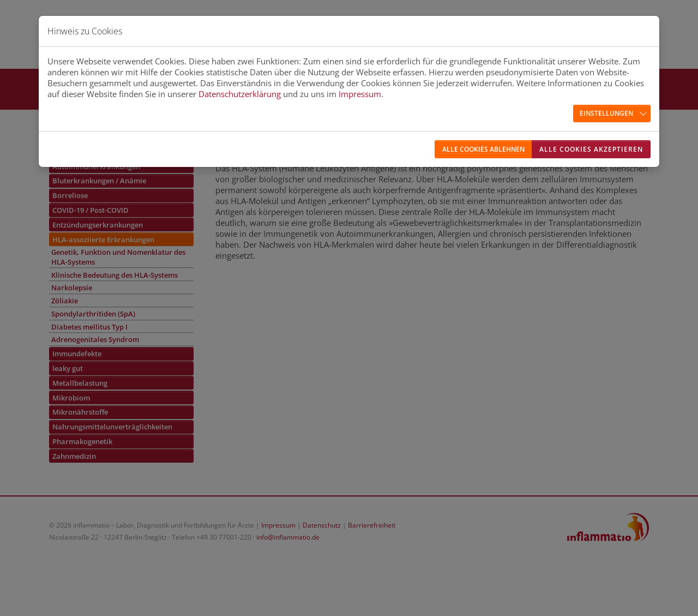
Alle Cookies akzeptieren (591, 149)
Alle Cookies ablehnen (483, 149)
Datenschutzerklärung (240, 94)
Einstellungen (606, 113)
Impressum (360, 94)
